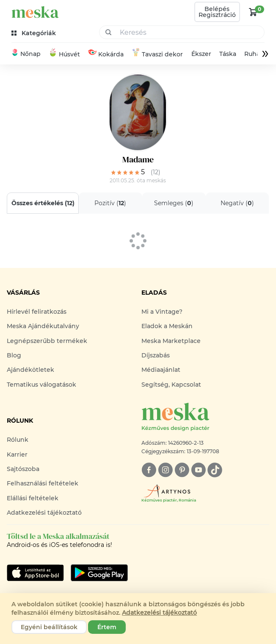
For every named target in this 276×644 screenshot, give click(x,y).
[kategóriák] (34, 33)
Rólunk (18, 440)
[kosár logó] (253, 12)
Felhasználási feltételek (43, 483)
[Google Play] (35, 573)
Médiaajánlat (161, 370)
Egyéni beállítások (49, 627)
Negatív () (237, 203)
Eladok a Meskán (167, 326)
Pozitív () (111, 203)
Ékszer (201, 54)
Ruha (252, 54)
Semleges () (174, 203)
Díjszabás (156, 355)
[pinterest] (182, 470)
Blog (14, 355)
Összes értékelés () (43, 203)
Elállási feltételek (33, 498)
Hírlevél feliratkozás (37, 312)
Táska (228, 54)
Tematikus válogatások (41, 385)
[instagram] (165, 470)
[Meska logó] (205, 417)
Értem (107, 627)
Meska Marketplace (171, 341)
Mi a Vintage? (162, 312)
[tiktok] (215, 470)
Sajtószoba (23, 469)
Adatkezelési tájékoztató (44, 513)
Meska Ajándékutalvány (43, 326)
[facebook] (149, 470)
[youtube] (198, 470)
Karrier (17, 454)
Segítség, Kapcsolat (171, 385)
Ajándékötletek (30, 370)
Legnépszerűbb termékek (47, 341)
